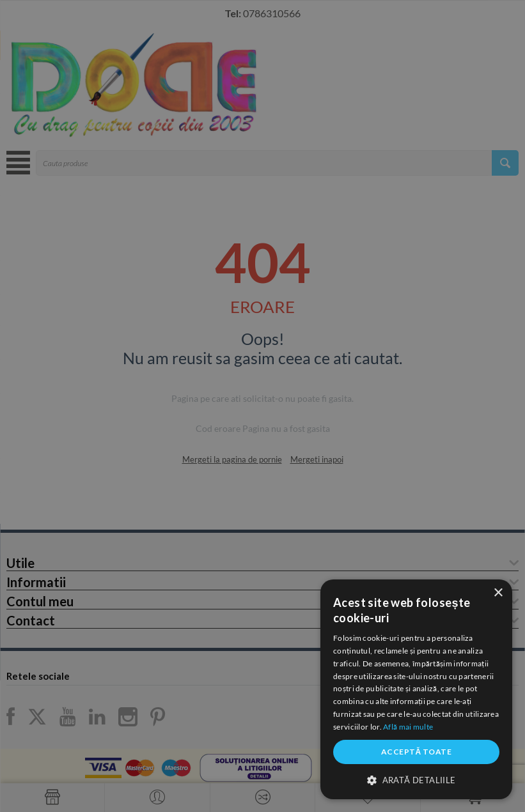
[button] (416, 779)
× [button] (498, 593)
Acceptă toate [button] (416, 752)
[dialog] (416, 689)
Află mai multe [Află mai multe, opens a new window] (408, 727)
